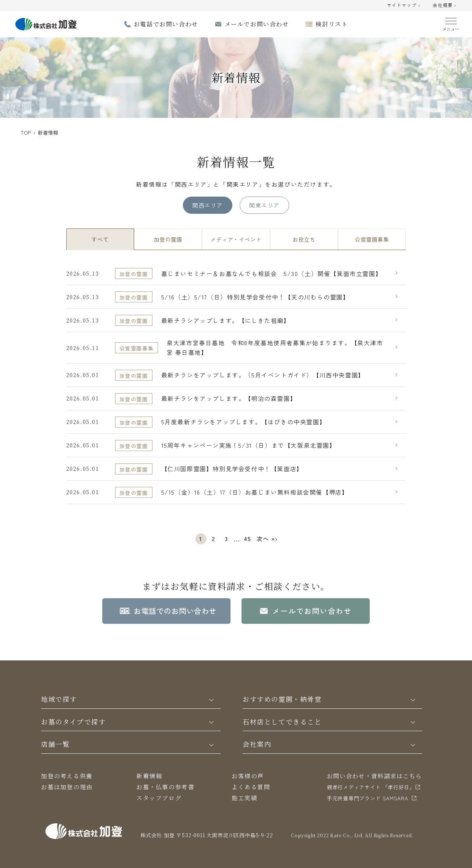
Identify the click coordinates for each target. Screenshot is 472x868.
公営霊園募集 (137, 348)
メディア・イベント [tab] (236, 239)
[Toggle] (211, 699)
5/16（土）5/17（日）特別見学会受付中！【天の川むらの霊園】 (255, 297)
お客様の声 (248, 776)
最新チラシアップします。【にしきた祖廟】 (226, 320)
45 (247, 539)
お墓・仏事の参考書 (165, 787)
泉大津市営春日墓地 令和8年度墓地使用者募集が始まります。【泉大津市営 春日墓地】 (275, 347)
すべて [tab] (100, 239)
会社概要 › (445, 5)
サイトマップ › (404, 5)
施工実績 (244, 798)
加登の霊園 (134, 274)
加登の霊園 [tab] (168, 239)
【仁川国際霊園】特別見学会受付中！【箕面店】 (232, 469)
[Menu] (451, 23)
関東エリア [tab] (264, 205)
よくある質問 (251, 787)
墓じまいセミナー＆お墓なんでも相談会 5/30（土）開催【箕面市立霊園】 (272, 273)
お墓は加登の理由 (67, 787)
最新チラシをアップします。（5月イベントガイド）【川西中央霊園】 (263, 375)
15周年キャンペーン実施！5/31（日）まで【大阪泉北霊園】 (249, 445)
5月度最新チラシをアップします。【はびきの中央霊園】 (244, 422)
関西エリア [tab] (207, 205)
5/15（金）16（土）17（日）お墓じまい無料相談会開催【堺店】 (255, 492)
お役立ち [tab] (304, 239)
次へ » (266, 539)
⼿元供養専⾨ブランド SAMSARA (368, 798)
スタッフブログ (159, 798)
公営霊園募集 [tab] (372, 239)
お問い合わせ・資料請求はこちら (374, 776)
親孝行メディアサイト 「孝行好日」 (371, 787)
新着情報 (149, 776)
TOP (26, 133)
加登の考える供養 (67, 776)
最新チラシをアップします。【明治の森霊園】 (229, 398)
